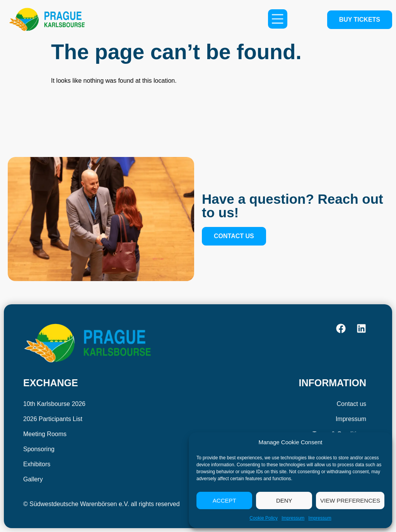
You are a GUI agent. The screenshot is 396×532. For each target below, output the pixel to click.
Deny (284, 500)
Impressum (293, 518)
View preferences (350, 500)
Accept (224, 500)
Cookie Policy (264, 518)
